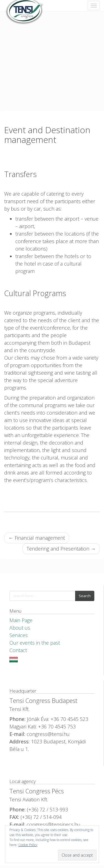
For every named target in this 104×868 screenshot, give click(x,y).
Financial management (37, 538)
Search (85, 596)
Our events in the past (35, 643)
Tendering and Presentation (61, 549)
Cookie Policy (28, 845)
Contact (18, 650)
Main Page (21, 620)
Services (19, 635)
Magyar (14, 660)
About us (20, 628)
